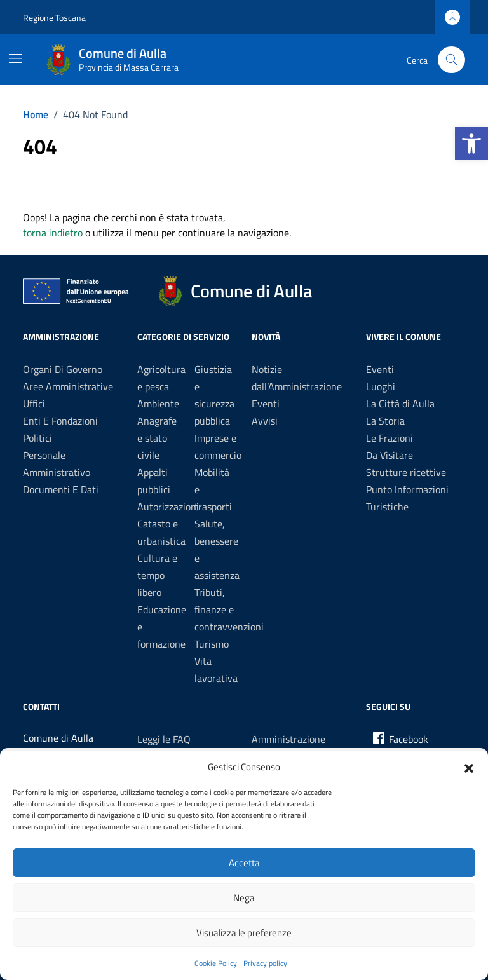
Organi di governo (63, 369)
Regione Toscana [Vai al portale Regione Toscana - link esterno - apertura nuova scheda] (54, 17)
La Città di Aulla (400, 404)
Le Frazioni (390, 438)
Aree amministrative (68, 386)
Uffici (34, 404)
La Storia (385, 421)
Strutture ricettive (406, 472)
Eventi (266, 404)
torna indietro (53, 233)
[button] (471, 144)
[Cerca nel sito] (451, 60)
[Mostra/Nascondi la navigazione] (15, 58)
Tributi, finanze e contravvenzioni (229, 609)
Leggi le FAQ (164, 739)
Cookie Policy (216, 963)
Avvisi (265, 421)
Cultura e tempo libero (157, 575)
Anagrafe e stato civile (157, 438)
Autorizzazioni (168, 507)
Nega (244, 898)
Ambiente (158, 404)
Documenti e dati (61, 489)
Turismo (212, 644)
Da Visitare (390, 455)
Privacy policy (265, 963)
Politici (37, 438)
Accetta (244, 863)
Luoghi (381, 386)
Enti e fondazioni (60, 421)
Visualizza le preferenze (244, 933)
